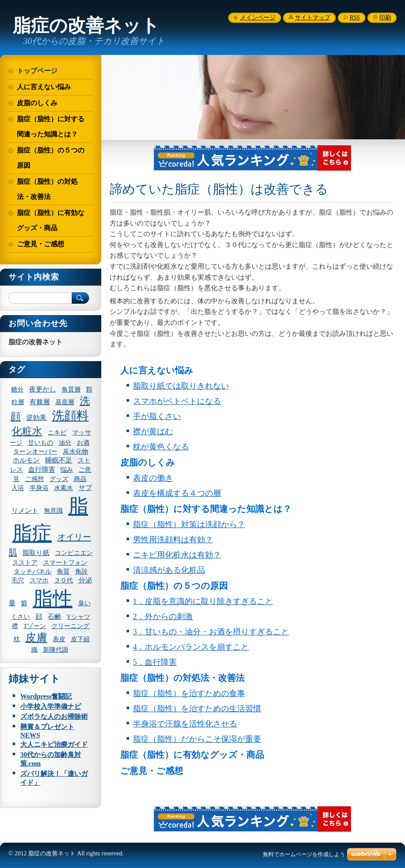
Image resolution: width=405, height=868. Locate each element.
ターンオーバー (35, 452)
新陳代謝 (56, 650)
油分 (65, 443)
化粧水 (27, 431)
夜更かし (43, 389)
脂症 (32, 533)
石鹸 (54, 616)
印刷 (385, 18)
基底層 (65, 402)
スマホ (39, 580)
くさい (20, 617)
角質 (63, 571)
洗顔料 (70, 416)
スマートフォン (65, 563)
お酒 (83, 443)
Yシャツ (78, 617)
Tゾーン (35, 626)
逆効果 (36, 418)
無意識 (53, 511)
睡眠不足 (59, 460)
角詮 (81, 571)
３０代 (63, 580)
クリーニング (70, 626)
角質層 (71, 389)
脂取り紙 (36, 553)
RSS (355, 18)
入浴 (18, 488)
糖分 (17, 389)
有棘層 (40, 402)
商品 (80, 479)
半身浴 (39, 488)
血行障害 (42, 469)
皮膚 (36, 638)
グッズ (59, 479)
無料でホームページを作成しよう (304, 854)
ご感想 (34, 479)
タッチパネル (32, 571)
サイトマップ (313, 18)
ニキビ (57, 433)
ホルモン (26, 460)
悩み (67, 470)
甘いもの (40, 443)
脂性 (53, 599)
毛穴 (18, 580)
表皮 (59, 639)
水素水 (63, 488)
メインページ (258, 18)
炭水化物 (76, 452)
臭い (84, 603)
